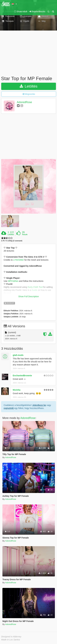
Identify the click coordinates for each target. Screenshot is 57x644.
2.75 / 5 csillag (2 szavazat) (12, 241)
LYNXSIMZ (19, 260)
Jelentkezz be (39, 405)
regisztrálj (9, 408)
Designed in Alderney (11, 637)
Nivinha (17, 390)
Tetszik (25, 234)
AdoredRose (24, 102)
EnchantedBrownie (22, 376)
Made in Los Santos (11, 640)
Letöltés (29, 86)
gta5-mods (18, 355)
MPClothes (13, 281)
